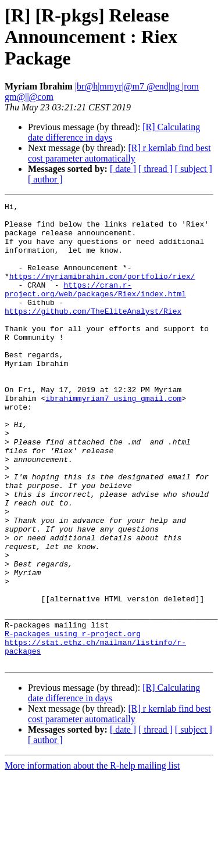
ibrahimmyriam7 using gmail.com (113, 438)
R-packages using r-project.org (73, 720)
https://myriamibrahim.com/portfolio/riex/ (102, 292)
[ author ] (45, 179)
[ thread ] (156, 169)
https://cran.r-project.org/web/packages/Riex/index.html (95, 307)
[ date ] (123, 169)
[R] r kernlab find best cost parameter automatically (119, 153)
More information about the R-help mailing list (92, 858)
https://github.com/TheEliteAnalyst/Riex (93, 333)
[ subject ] (194, 169)
